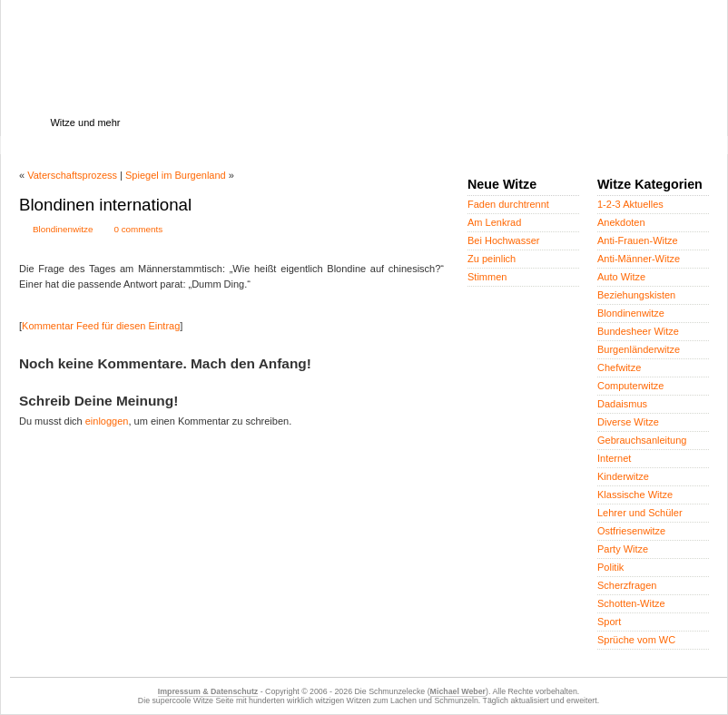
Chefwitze (619, 367)
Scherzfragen (627, 585)
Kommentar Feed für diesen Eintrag (101, 326)
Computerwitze (630, 386)
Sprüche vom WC (636, 640)
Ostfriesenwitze (631, 531)
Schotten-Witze (631, 603)
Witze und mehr (85, 122)
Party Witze (623, 549)
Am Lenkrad (494, 222)
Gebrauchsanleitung (642, 440)
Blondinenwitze (63, 229)
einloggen (107, 421)
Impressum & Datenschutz (208, 691)
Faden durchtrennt (508, 204)
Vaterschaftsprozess (72, 175)
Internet (614, 458)
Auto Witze (621, 277)
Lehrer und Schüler (640, 513)
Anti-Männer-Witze (639, 259)
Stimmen (487, 277)
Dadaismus (622, 404)
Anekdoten (621, 222)
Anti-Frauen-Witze (638, 240)
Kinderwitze (623, 476)
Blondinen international (105, 205)
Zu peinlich (492, 259)
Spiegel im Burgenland (176, 175)
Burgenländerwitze (639, 349)
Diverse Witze (628, 422)
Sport (609, 622)
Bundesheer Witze (638, 331)
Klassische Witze (635, 495)
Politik (610, 567)
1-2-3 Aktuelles (630, 204)
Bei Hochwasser (503, 240)
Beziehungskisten (636, 295)
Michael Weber (458, 691)
